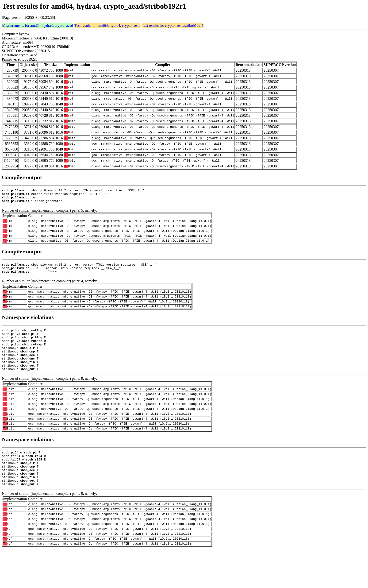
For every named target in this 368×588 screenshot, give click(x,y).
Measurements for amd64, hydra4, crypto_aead (38, 25)
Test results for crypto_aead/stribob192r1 (173, 25)
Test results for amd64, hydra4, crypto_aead (107, 25)
